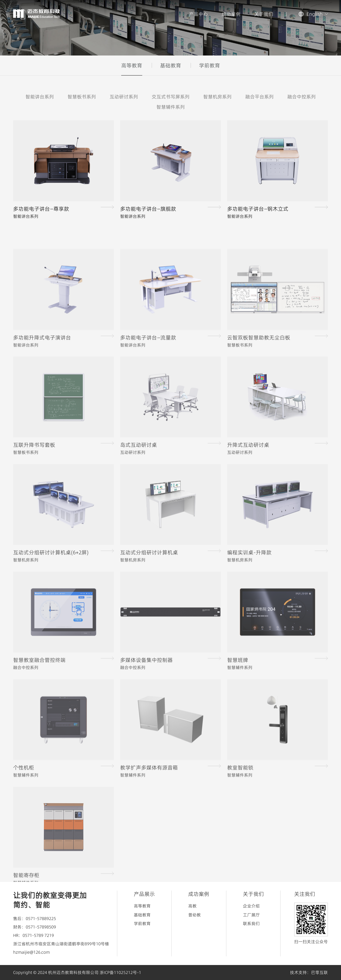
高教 (192, 906)
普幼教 (195, 915)
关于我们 (264, 14)
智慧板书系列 (82, 97)
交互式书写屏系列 (171, 97)
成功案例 (231, 14)
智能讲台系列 (40, 97)
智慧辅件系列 (171, 107)
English (315, 14)
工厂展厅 (251, 915)
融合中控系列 (302, 97)
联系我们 (251, 923)
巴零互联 (319, 972)
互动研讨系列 (124, 97)
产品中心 (199, 14)
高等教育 (132, 65)
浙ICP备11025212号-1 (120, 972)
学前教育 (210, 65)
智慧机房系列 (217, 97)
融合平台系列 (259, 97)
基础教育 (171, 65)
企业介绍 (251, 906)
